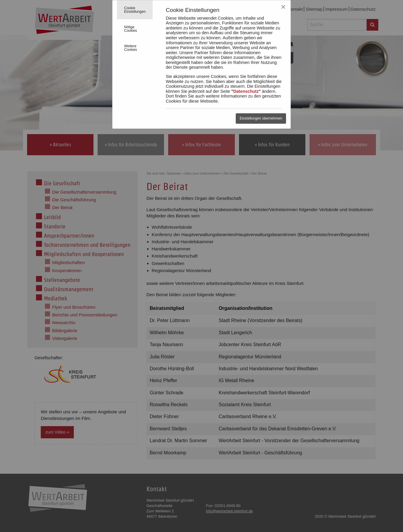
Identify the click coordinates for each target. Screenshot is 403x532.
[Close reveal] (283, 7)
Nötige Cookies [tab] (131, 29)
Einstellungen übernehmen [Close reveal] (261, 118)
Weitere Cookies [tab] (131, 48)
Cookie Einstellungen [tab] (135, 10)
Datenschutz (246, 91)
